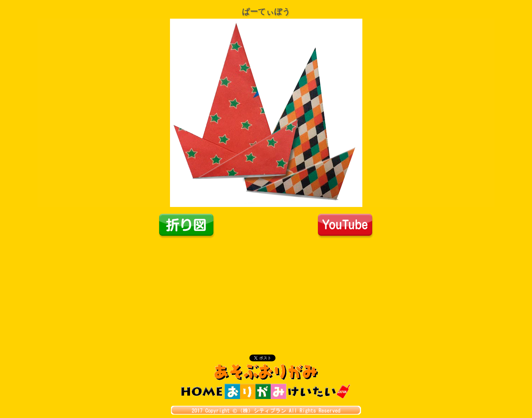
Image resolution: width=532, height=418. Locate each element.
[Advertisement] (266, 290)
